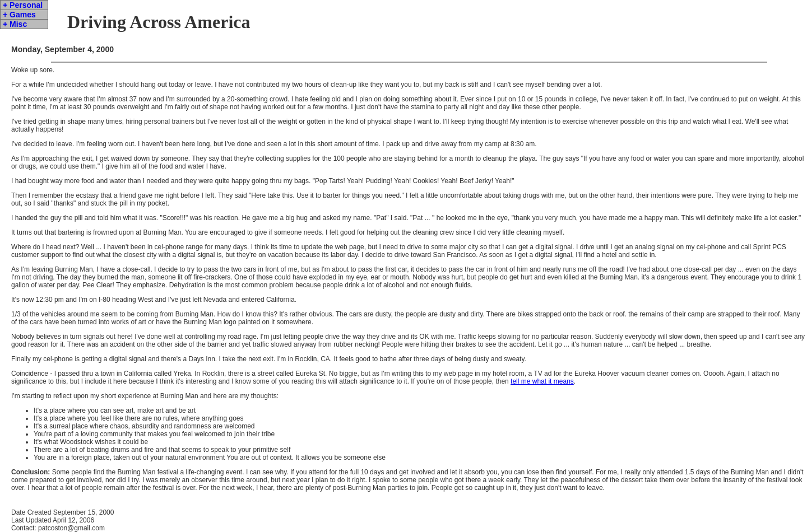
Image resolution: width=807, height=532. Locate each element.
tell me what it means (542, 381)
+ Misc (15, 24)
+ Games (19, 15)
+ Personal (23, 5)
